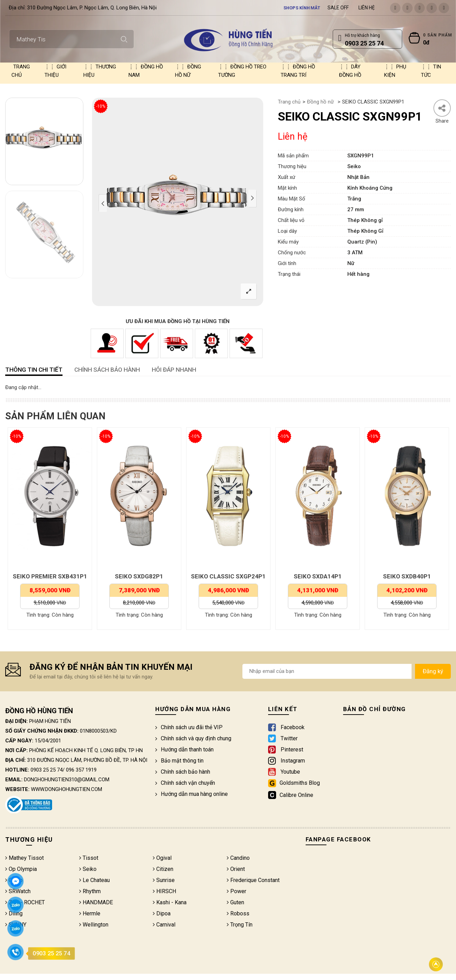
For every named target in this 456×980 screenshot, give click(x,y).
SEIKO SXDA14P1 (318, 576)
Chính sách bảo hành (183, 772)
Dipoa (162, 913)
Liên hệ (367, 8)
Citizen (163, 869)
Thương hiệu (100, 71)
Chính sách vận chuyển (185, 783)
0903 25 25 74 (47, 770)
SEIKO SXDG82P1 (139, 576)
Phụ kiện (395, 71)
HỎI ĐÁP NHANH (174, 370)
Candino (238, 858)
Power (237, 891)
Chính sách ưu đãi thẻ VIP (189, 727)
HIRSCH (164, 891)
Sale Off (338, 8)
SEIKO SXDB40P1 (407, 576)
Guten (235, 902)
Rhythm (90, 891)
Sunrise (164, 880)
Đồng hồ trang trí (298, 71)
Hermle (90, 913)
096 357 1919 (81, 770)
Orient (236, 869)
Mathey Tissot (24, 858)
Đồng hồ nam (146, 71)
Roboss (238, 913)
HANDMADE (96, 902)
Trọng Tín (240, 925)
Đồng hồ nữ (188, 71)
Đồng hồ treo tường (242, 71)
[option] (44, 141)
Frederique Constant (253, 880)
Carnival (164, 925)
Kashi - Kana (170, 902)
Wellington (94, 925)
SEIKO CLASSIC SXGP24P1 (228, 576)
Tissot (89, 858)
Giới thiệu (55, 71)
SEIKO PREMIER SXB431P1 (50, 576)
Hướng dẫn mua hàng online (192, 794)
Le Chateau (94, 880)
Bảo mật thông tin (179, 761)
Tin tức (431, 71)
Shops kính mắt (302, 8)
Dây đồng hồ (350, 71)
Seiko (88, 869)
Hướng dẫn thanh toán (184, 750)
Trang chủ (21, 71)
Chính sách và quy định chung (193, 738)
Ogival (162, 858)
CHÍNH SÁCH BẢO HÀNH (107, 370)
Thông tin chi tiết (34, 370)
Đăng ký (433, 671)
